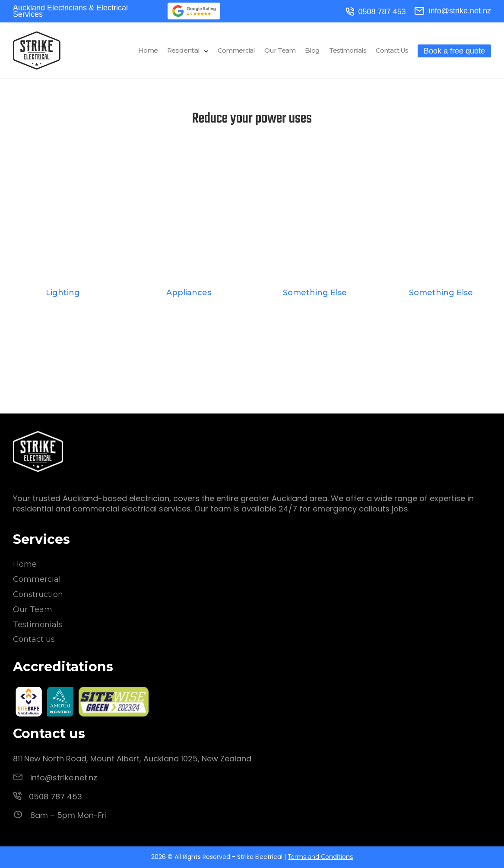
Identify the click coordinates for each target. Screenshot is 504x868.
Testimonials (348, 51)
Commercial (236, 51)
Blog (312, 51)
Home (148, 51)
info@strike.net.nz (453, 11)
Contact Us (392, 51)
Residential (183, 51)
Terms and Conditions (320, 857)
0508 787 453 (376, 12)
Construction (38, 594)
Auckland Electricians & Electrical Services (70, 11)
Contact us (34, 639)
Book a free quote (454, 51)
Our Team (280, 51)
